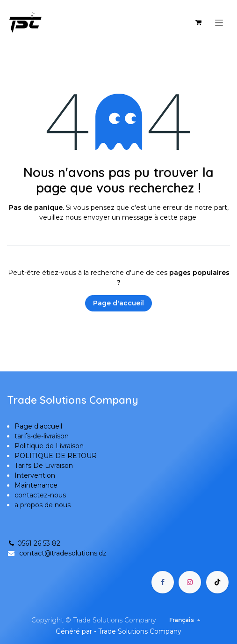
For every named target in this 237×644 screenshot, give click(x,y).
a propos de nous (43, 505)
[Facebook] (163, 582)
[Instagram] (190, 582)
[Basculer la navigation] (219, 22)
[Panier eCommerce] (198, 22)
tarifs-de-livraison (42, 436)
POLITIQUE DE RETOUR (56, 456)
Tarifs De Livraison (44, 466)
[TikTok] (217, 582)
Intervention (35, 475)
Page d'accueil (118, 303)
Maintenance (36, 485)
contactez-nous (40, 495)
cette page (178, 217)
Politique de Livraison (49, 446)
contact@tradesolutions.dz (63, 553)
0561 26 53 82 (34, 543)
